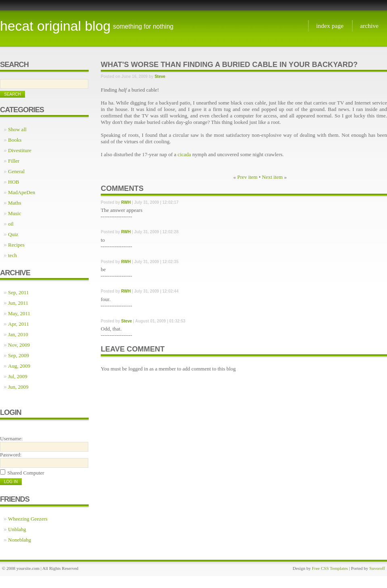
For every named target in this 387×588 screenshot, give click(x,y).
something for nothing (143, 26)
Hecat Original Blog (55, 26)
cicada (184, 154)
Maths (15, 203)
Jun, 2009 (18, 387)
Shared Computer (26, 473)
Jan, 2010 (18, 334)
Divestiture (20, 150)
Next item (273, 177)
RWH (126, 202)
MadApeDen (22, 192)
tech (12, 255)
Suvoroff (377, 568)
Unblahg (17, 529)
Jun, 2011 (18, 303)
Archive (369, 26)
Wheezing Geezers (28, 519)
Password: (11, 455)
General (16, 171)
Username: (11, 438)
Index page (330, 26)
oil (11, 224)
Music (15, 213)
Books (15, 140)
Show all (17, 129)
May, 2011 (19, 313)
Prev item (248, 177)
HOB (14, 182)
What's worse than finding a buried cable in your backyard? (229, 65)
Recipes (16, 245)
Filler (14, 161)
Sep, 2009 (19, 355)
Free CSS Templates (330, 568)
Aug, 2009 (19, 366)
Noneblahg (20, 540)
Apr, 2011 (19, 324)
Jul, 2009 (18, 376)
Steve (160, 76)
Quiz (13, 234)
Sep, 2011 (19, 292)
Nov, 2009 (19, 345)
